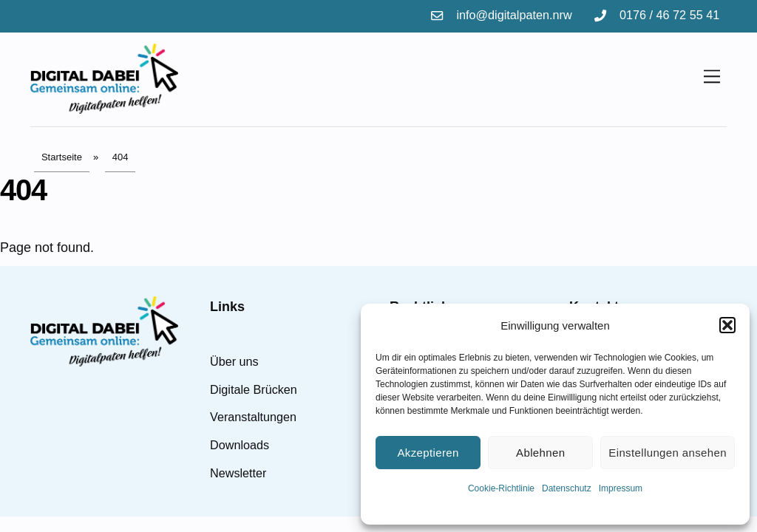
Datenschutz (567, 488)
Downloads (240, 445)
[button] (727, 325)
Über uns (234, 361)
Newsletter (238, 473)
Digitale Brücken (254, 389)
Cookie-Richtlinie (501, 488)
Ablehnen (540, 453)
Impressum (621, 488)
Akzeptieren (428, 453)
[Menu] (712, 76)
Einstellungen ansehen (668, 453)
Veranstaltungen (253, 417)
